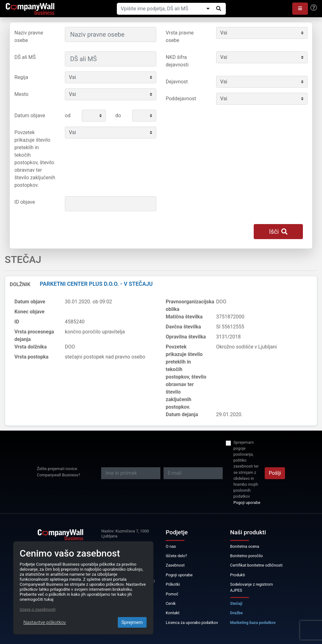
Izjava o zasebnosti (38, 609)
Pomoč (172, 594)
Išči (278, 232)
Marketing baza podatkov (253, 623)
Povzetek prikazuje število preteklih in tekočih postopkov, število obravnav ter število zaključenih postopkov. (35, 159)
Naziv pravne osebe (29, 37)
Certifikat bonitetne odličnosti (257, 565)
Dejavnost (177, 82)
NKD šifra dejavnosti (177, 61)
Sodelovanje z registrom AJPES (252, 587)
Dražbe (236, 613)
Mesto (21, 94)
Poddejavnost (181, 99)
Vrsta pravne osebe (180, 37)
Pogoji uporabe (247, 503)
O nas (171, 546)
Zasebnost (175, 565)
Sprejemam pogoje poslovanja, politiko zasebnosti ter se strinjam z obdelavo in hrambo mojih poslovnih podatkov (246, 469)
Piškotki (173, 584)
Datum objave (30, 115)
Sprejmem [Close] (132, 622)
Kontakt (173, 613)
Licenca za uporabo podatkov (192, 623)
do (118, 115)
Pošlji (275, 473)
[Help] (314, 8)
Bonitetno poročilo (247, 556)
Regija (21, 77)
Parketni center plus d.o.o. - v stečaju (96, 284)
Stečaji (236, 603)
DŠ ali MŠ (25, 57)
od (68, 115)
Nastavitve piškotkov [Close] (45, 622)
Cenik (171, 603)
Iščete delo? (176, 556)
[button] (300, 9)
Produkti (238, 575)
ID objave (25, 202)
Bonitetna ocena (245, 546)
